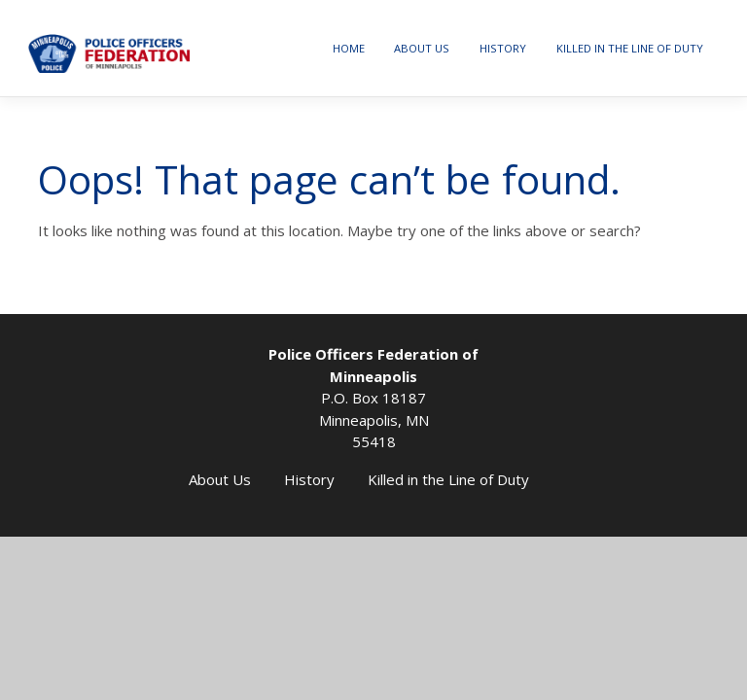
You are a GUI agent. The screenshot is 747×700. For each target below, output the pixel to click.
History (503, 48)
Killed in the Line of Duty (630, 48)
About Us (422, 48)
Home (349, 48)
